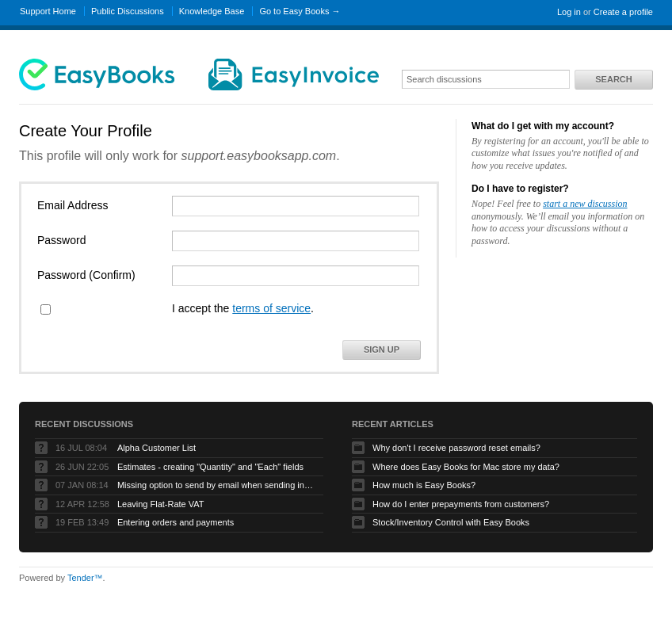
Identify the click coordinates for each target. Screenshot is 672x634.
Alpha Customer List (157, 448)
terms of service (271, 308)
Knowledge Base (212, 11)
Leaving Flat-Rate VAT (161, 504)
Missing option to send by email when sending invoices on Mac (216, 485)
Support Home (48, 11)
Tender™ (85, 578)
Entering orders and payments (176, 522)
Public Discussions (128, 11)
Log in (569, 12)
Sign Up (382, 349)
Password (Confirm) (86, 275)
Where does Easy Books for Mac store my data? (466, 467)
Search (613, 79)
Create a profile (623, 12)
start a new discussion (585, 204)
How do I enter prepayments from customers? (461, 504)
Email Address (73, 205)
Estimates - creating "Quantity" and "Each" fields (210, 467)
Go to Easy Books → (300, 11)
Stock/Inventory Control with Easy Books (451, 522)
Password (61, 240)
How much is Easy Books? (424, 485)
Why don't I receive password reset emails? (456, 448)
